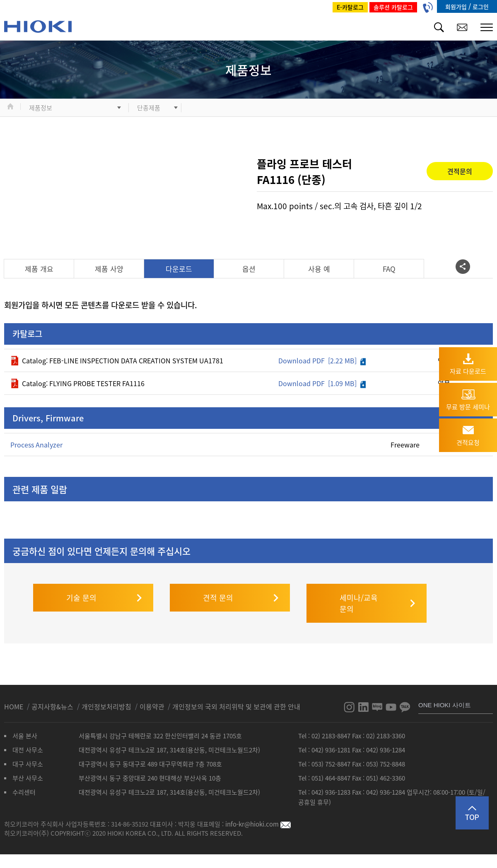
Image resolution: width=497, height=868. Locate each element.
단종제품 (149, 108)
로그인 (481, 7)
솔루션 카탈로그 (393, 7)
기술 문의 (81, 581)
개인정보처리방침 (107, 690)
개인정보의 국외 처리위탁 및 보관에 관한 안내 (236, 690)
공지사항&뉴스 (53, 690)
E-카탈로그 (350, 7)
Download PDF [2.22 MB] (322, 360)
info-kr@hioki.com (258, 808)
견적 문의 (218, 581)
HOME (14, 690)
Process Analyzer (36, 445)
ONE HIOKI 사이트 (445, 688)
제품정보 (41, 108)
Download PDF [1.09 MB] (322, 383)
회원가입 (457, 7)
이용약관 (152, 690)
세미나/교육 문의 (359, 587)
